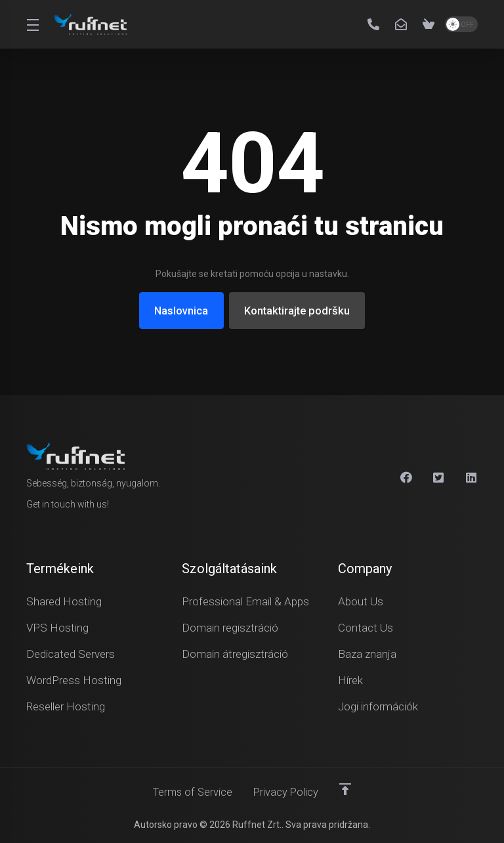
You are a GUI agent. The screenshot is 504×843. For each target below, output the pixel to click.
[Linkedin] (472, 477)
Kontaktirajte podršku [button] (298, 311)
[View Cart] (429, 24)
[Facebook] (406, 477)
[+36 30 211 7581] (376, 24)
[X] (439, 477)
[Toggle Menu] (32, 24)
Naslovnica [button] (179, 311)
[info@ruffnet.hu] (404, 24)
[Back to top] (348, 789)
